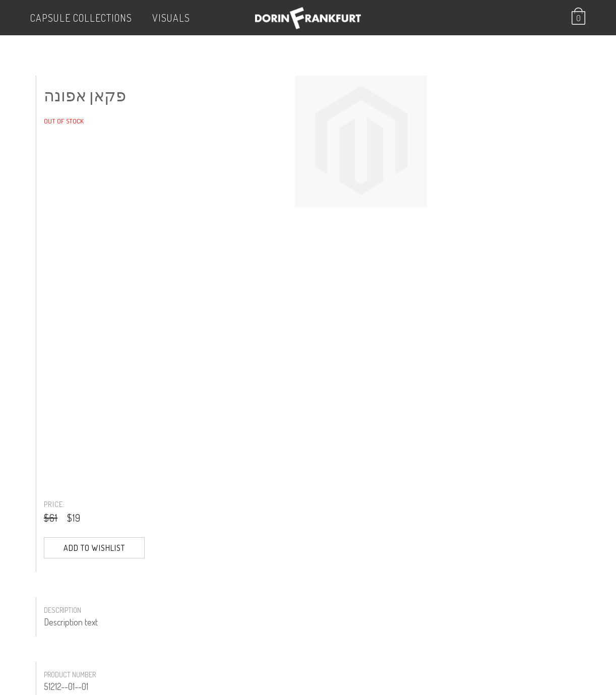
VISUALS (171, 18)
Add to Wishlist (94, 548)
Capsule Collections (81, 18)
